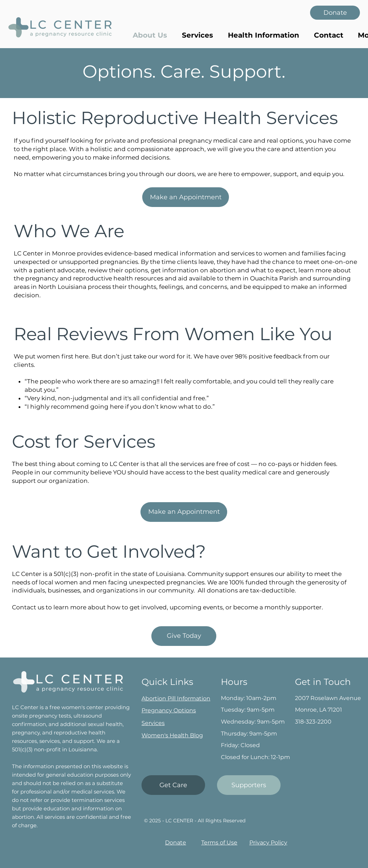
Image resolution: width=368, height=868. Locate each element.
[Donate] (335, 13)
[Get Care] (173, 785)
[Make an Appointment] (186, 197)
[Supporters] (249, 785)
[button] (264, 35)
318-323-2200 (313, 722)
